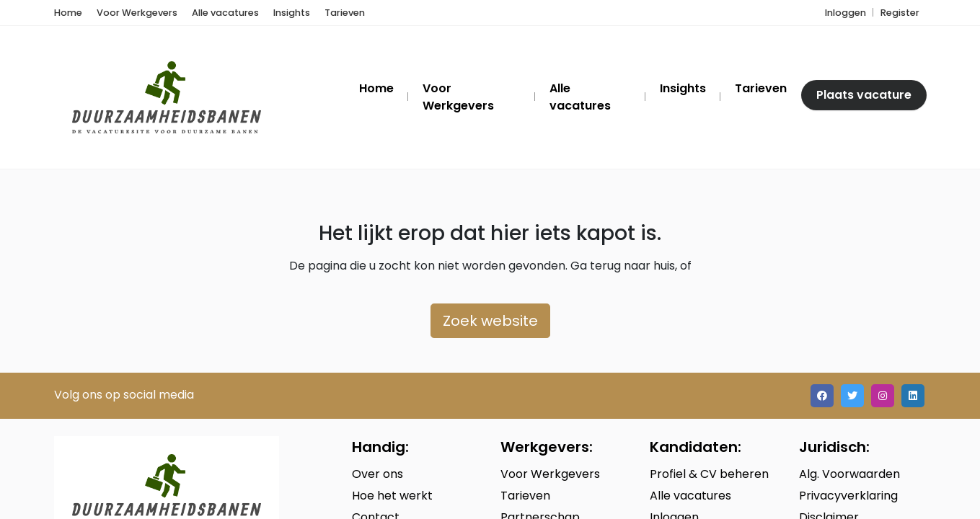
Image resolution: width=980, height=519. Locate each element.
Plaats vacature (864, 95)
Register (900, 13)
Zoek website (490, 321)
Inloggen (846, 13)
